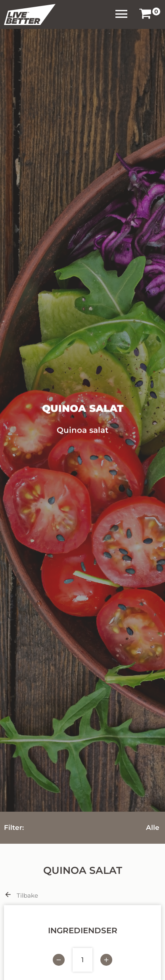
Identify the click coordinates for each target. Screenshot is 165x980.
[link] (145, 14)
